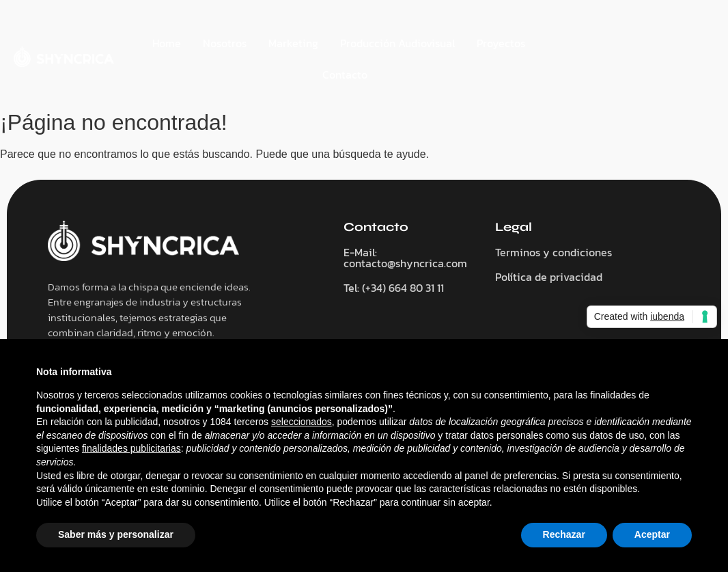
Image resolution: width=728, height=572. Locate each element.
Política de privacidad (549, 277)
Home (167, 43)
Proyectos (501, 43)
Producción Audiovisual (397, 43)
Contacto (345, 74)
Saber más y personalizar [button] (116, 534)
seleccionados (302, 422)
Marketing (293, 43)
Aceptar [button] (652, 534)
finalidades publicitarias (131, 448)
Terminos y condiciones (554, 252)
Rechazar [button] (564, 534)
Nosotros (225, 43)
